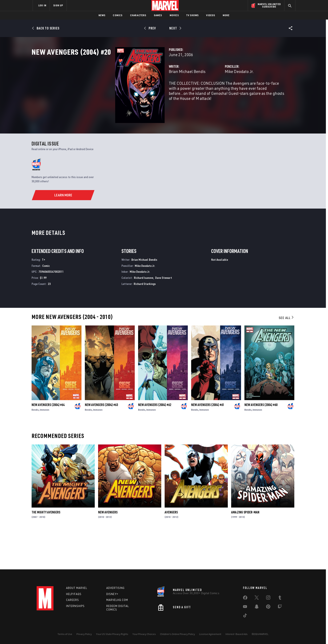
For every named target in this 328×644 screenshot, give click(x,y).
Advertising (115, 588)
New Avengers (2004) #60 (261, 442)
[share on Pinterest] (268, 607)
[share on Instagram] (268, 598)
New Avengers (108, 549)
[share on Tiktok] (245, 616)
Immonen (45, 447)
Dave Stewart (164, 315)
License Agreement (210, 634)
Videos (211, 15)
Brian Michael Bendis (129, 90)
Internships (75, 606)
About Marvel (77, 588)
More (226, 15)
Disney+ (112, 594)
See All (287, 355)
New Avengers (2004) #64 (48, 442)
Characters (138, 15)
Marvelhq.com (117, 600)
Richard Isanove (144, 315)
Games (158, 15)
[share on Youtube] (245, 607)
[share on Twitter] (257, 598)
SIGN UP (58, 5)
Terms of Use (65, 634)
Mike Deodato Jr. (210, 90)
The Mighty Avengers (46, 549)
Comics (118, 15)
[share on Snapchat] (257, 607)
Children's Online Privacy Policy (177, 634)
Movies (174, 15)
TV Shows (193, 15)
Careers (73, 600)
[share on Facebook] (245, 599)
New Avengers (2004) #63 (101, 442)
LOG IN (42, 5)
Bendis (35, 447)
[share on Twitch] (280, 607)
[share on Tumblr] (280, 598)
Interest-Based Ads (237, 634)
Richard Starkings (145, 321)
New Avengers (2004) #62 (155, 442)
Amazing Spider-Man (245, 549)
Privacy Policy (84, 634)
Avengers (171, 549)
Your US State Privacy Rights (112, 634)
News (102, 15)
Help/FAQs (74, 594)
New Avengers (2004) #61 (208, 442)
